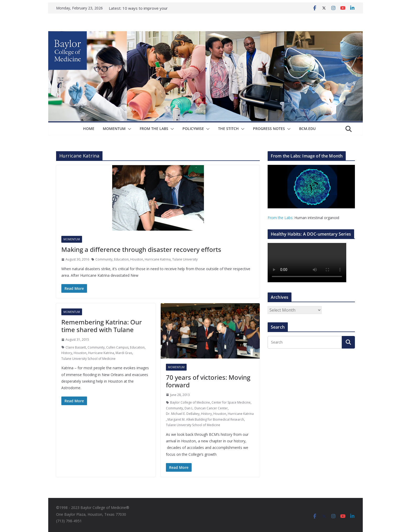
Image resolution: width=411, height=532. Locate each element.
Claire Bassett (76, 347)
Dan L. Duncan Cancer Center (206, 408)
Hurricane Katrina (158, 259)
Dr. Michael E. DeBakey (183, 414)
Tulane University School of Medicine (88, 359)
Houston (137, 259)
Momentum (114, 129)
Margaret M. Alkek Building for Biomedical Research (206, 419)
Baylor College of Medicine (190, 402)
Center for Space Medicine (231, 402)
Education (121, 259)
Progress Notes (269, 129)
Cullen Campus (117, 347)
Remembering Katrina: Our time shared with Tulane (102, 326)
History (67, 353)
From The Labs (154, 129)
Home (89, 129)
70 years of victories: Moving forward (208, 381)
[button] (128, 129)
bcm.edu (307, 129)
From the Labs (280, 218)
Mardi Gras (124, 353)
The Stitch (228, 129)
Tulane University (185, 259)
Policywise (193, 129)
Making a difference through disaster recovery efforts (141, 249)
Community (104, 259)
